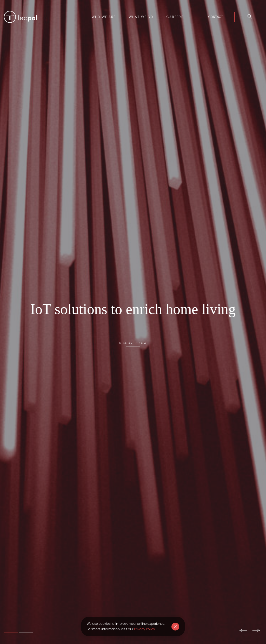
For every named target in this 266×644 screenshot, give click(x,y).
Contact (216, 17)
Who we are (104, 17)
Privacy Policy (145, 629)
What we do (141, 17)
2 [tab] (26, 633)
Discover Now (133, 343)
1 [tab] (11, 633)
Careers (175, 17)
